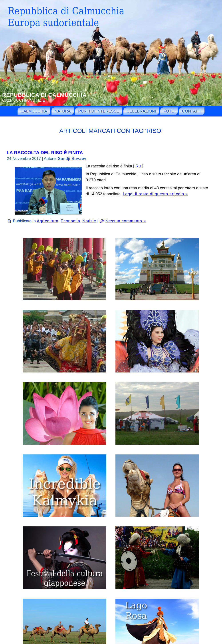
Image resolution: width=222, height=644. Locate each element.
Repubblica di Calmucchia (44, 95)
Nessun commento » (126, 221)
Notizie (89, 221)
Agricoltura (48, 221)
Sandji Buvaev (72, 159)
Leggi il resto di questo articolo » (155, 194)
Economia (70, 221)
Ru (138, 166)
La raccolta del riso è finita (45, 152)
